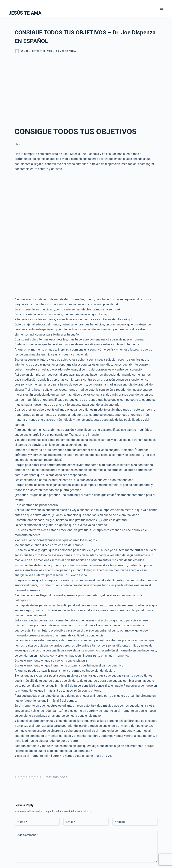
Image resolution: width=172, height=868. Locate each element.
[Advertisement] (86, 88)
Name (22, 822)
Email (71, 822)
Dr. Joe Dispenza (66, 51)
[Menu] (162, 8)
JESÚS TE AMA (25, 13)
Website (120, 822)
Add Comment (28, 835)
